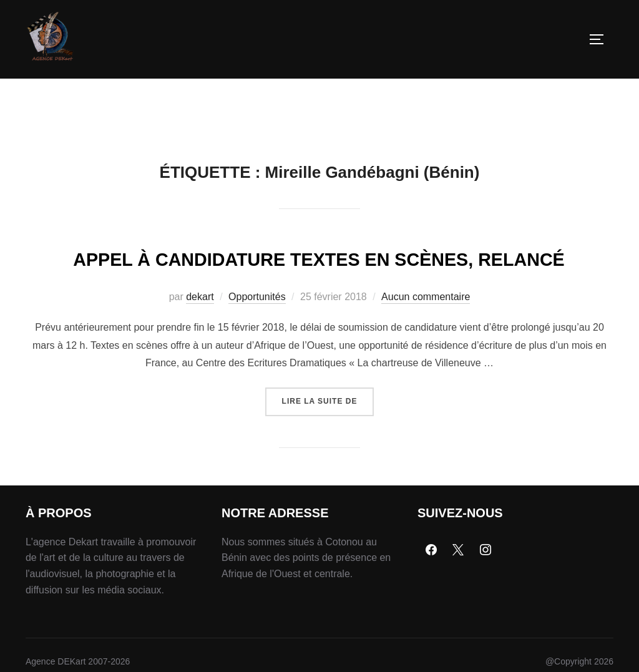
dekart (200, 362)
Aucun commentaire (426, 362)
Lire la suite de (328, 462)
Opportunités (257, 362)
